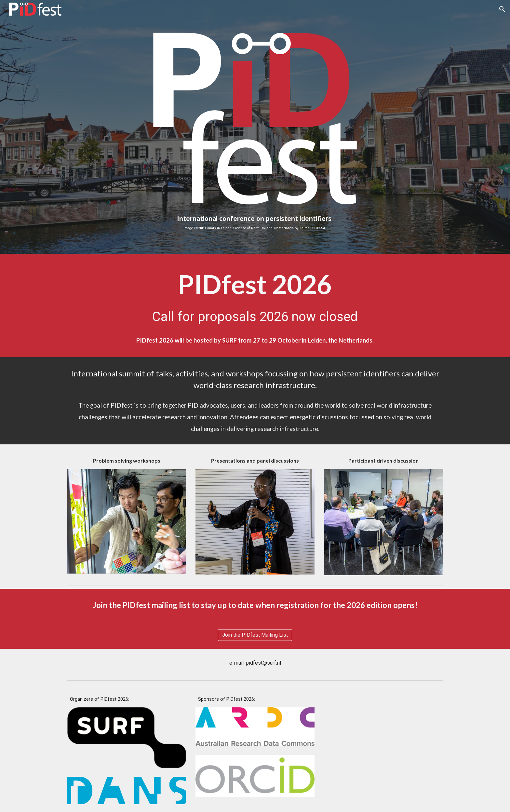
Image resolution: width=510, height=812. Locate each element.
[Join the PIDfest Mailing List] (255, 635)
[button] (502, 9)
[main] (255, 223)
